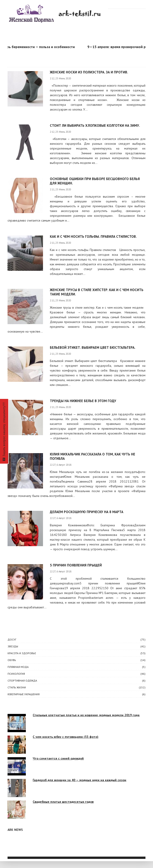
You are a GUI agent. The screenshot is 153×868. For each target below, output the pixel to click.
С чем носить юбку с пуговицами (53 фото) (66, 737)
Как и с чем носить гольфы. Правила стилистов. (93, 236)
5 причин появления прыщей (76, 565)
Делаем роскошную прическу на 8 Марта (87, 512)
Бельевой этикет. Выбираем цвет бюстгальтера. (93, 347)
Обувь (12, 660)
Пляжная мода (18, 667)
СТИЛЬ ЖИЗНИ (17, 687)
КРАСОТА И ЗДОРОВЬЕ (22, 653)
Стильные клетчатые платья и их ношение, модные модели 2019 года (86, 715)
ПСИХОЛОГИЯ (16, 674)
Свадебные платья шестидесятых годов (63, 802)
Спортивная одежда (22, 681)
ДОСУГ (12, 639)
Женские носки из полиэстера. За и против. (89, 72)
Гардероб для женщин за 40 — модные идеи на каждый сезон (79, 780)
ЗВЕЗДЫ (13, 646)
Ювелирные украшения (24, 694)
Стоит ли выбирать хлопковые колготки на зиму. (95, 125)
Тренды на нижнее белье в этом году (83, 401)
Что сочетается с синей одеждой (58, 758)
